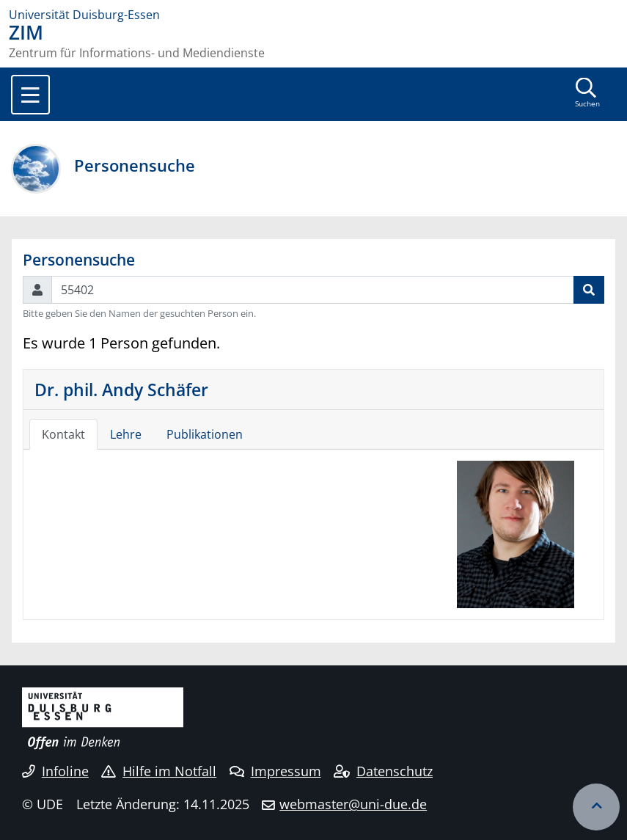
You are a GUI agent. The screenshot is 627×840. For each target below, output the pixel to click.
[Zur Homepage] (313, 15)
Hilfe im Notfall (159, 771)
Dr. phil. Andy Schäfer (121, 390)
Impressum (275, 771)
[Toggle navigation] (30, 95)
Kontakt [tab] (63, 434)
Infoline (55, 771)
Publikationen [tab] (205, 434)
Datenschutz (383, 771)
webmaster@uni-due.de (353, 804)
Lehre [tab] (126, 434)
